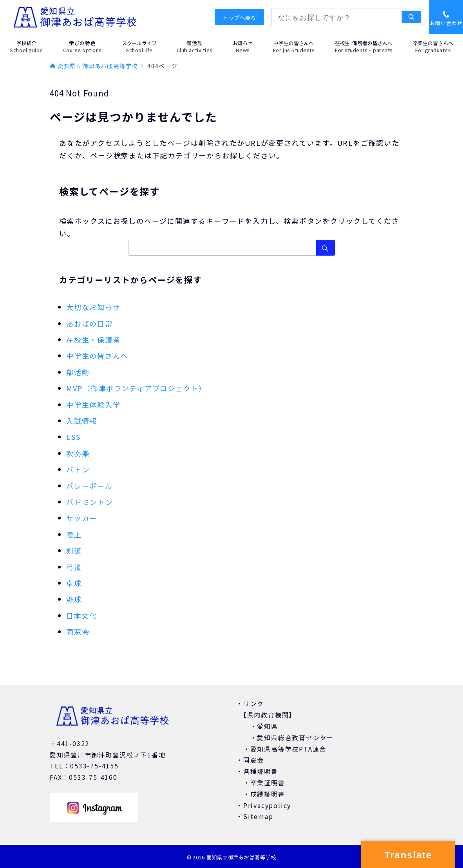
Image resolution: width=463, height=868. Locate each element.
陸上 (74, 534)
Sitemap (258, 816)
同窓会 (78, 632)
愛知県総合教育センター (295, 737)
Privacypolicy (267, 805)
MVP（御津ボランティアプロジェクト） (136, 388)
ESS (73, 437)
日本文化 (82, 616)
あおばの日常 (90, 323)
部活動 (78, 372)
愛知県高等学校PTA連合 (288, 749)
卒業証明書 (268, 783)
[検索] (411, 17)
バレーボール (90, 486)
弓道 (74, 567)
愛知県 (267, 726)
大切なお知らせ (93, 307)
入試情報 (82, 421)
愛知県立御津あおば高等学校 (241, 857)
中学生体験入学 (93, 405)
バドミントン (90, 502)
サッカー (82, 518)
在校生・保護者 (93, 340)
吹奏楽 (78, 453)
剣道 (74, 550)
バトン (78, 469)
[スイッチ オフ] (446, 17)
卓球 (74, 583)
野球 (74, 599)
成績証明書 (268, 794)
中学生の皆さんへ (97, 356)
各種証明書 (261, 771)
